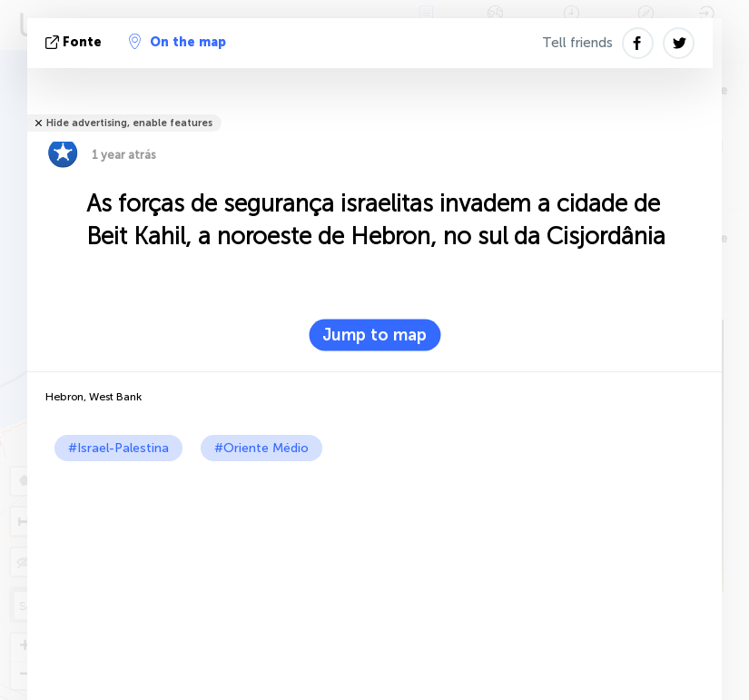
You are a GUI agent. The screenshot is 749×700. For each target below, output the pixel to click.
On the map (177, 42)
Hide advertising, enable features (129, 123)
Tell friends (577, 43)
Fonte (75, 42)
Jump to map (374, 335)
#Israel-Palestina (118, 448)
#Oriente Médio (261, 448)
